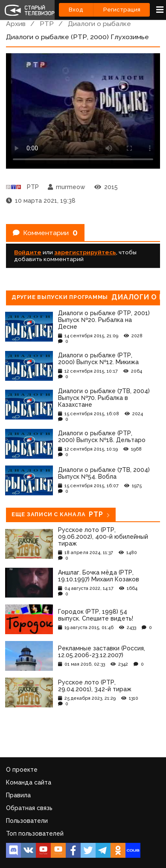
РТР (47, 24)
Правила (18, 795)
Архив (16, 24)
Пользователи (27, 821)
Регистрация (122, 10)
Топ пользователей (35, 834)
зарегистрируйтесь (85, 252)
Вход (76, 10)
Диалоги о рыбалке (99, 24)
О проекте (22, 770)
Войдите (28, 252)
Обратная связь (29, 808)
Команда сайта (29, 782)
